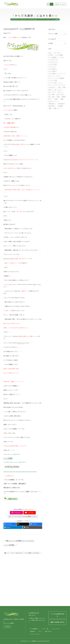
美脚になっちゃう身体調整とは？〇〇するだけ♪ (20, 541)
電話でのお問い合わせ (57, 622)
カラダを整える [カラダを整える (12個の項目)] (53, 69)
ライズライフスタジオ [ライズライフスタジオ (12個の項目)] (59, 85)
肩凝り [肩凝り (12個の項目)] (57, 99)
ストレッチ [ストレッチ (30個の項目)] (62, 74)
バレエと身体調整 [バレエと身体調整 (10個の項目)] (59, 78)
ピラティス (21, 343)
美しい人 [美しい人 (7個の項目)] (60, 92)
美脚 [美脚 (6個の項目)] (58, 97)
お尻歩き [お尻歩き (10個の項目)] (51, 55)
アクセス (7, 627)
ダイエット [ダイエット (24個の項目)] (52, 76)
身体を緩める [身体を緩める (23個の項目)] (62, 104)
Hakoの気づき (24, 20)
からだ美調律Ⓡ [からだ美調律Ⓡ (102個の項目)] (53, 57)
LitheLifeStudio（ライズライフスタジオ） (40, 20)
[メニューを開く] (48, 4)
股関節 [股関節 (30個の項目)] (64, 97)
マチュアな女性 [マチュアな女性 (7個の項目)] (53, 83)
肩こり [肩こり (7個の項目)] (51, 99)
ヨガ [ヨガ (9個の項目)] (50, 85)
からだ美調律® (33, 641)
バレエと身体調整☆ (9, 545)
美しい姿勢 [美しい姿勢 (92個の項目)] (52, 94)
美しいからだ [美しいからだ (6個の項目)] (58, 90)
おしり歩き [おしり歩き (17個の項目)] (57, 53)
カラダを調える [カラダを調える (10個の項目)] (53, 74)
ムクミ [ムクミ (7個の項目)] (61, 83)
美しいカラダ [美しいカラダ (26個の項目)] (52, 92)
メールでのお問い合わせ (57, 615)
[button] (52, 4)
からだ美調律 (55, 20)
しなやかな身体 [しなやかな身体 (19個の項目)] (53, 64)
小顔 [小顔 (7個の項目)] (59, 87)
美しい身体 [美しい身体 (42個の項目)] (52, 97)
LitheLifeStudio (9, 29)
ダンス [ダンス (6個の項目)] (59, 76)
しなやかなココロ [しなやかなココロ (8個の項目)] (53, 62)
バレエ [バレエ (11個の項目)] (51, 78)
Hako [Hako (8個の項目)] (50, 53)
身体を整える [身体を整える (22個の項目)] (52, 104)
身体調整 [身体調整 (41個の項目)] (60, 106)
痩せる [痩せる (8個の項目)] (51, 90)
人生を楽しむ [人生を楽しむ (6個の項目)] (52, 87)
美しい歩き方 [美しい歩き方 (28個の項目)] (60, 94)
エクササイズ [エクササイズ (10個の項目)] (52, 67)
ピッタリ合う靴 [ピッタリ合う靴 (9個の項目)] (53, 80)
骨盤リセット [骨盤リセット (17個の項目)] (57, 108)
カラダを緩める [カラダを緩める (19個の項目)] (53, 71)
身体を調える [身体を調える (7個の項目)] (52, 106)
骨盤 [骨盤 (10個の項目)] (50, 108)
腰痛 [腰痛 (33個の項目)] (62, 99)
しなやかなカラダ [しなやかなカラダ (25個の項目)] (53, 60)
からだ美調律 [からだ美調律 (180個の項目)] (59, 55)
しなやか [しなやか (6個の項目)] (62, 57)
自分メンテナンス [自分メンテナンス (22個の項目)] (53, 101)
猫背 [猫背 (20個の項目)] (64, 87)
